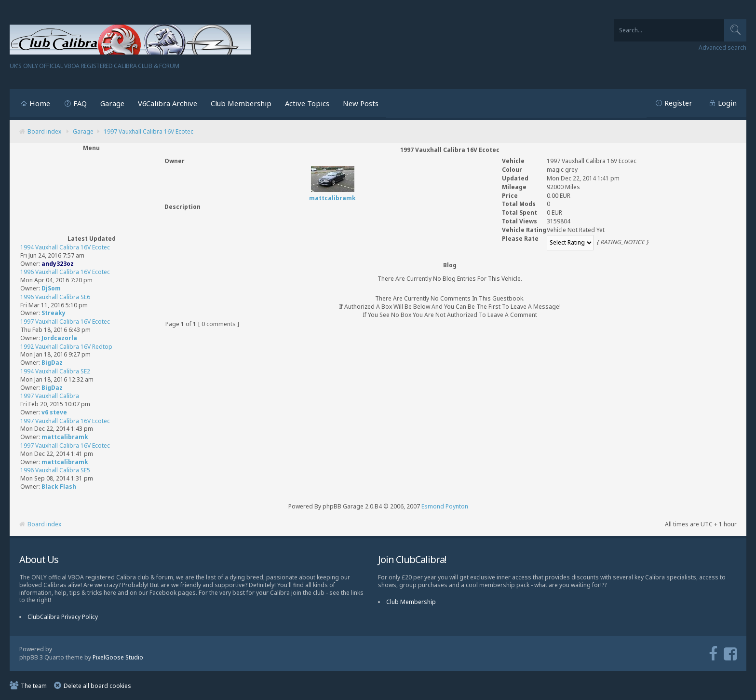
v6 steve (54, 412)
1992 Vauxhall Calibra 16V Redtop (66, 347)
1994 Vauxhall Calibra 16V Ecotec (65, 247)
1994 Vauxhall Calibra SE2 (55, 371)
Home (40, 103)
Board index (44, 131)
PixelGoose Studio (118, 657)
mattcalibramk (65, 437)
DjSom (51, 288)
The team (34, 686)
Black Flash (59, 487)
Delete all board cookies (97, 686)
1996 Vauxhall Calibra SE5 (55, 470)
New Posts (361, 103)
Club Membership (241, 103)
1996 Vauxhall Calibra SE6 (55, 297)
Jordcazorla (59, 338)
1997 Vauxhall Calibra (50, 396)
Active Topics (307, 103)
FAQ (80, 103)
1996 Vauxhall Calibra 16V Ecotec (65, 272)
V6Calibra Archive (168, 103)
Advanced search (722, 48)
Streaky (54, 313)
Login (727, 103)
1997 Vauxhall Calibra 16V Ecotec (148, 131)
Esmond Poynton (445, 506)
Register (678, 103)
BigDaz (52, 363)
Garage (112, 103)
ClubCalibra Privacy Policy (63, 617)
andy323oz (58, 264)
